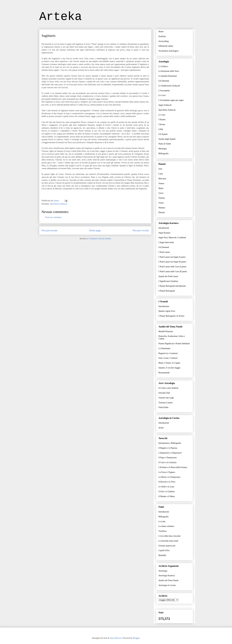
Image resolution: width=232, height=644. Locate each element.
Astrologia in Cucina (167, 585)
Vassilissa (162, 531)
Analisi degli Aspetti (167, 139)
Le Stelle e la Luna (166, 487)
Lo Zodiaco (163, 66)
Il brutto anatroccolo (167, 546)
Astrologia (163, 571)
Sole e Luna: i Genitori (168, 358)
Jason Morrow (116, 638)
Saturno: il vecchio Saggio (169, 368)
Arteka (61, 17)
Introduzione (164, 228)
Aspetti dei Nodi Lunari (168, 276)
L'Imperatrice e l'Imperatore (170, 453)
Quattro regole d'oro (167, 311)
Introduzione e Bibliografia (170, 443)
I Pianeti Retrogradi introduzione (172, 286)
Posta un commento (53, 217)
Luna (161, 174)
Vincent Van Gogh (166, 398)
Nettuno (162, 208)
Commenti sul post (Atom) (100, 239)
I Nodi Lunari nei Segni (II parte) (172, 262)
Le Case (162, 115)
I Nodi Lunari (164, 252)
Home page (95, 230)
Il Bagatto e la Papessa (168, 448)
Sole (160, 169)
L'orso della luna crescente (169, 536)
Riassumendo (164, 373)
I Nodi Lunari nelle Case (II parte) (173, 271)
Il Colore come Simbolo (168, 388)
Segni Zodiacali (165, 105)
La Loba (162, 522)
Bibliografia (163, 154)
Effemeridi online (166, 46)
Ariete (161, 428)
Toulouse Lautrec (166, 403)
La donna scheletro (166, 526)
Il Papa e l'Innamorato (168, 458)
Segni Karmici (164, 233)
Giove (161, 193)
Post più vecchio (141, 230)
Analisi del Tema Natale (168, 580)
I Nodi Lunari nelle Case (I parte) (172, 267)
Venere (161, 183)
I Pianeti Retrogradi (167, 291)
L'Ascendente (164, 91)
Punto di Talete (165, 144)
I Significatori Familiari (168, 281)
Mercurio (162, 179)
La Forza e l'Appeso (167, 472)
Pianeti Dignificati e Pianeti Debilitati (174, 344)
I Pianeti (162, 120)
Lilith (161, 129)
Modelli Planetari (166, 331)
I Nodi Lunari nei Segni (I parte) (172, 257)
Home (161, 32)
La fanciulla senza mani (168, 541)
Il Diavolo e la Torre (167, 482)
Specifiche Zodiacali (59, 204)
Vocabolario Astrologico (169, 51)
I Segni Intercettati (166, 242)
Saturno (162, 198)
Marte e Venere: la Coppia (169, 363)
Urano (161, 203)
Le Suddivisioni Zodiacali (169, 86)
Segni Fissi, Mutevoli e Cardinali (172, 238)
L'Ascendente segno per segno (171, 100)
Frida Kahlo (163, 407)
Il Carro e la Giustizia (167, 462)
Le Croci (162, 95)
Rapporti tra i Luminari (168, 353)
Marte (161, 188)
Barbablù (162, 555)
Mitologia (163, 149)
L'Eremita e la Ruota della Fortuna (173, 467)
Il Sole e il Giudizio (167, 492)
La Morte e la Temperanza (169, 477)
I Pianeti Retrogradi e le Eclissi (171, 316)
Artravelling (163, 41)
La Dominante (164, 348)
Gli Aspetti (163, 134)
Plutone (162, 212)
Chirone (162, 124)
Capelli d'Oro (164, 550)
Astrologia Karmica (167, 576)
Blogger (136, 638)
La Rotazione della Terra (169, 71)
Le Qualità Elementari (168, 76)
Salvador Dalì (164, 393)
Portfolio (162, 36)
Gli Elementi (164, 81)
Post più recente (49, 230)
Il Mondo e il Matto (167, 496)
